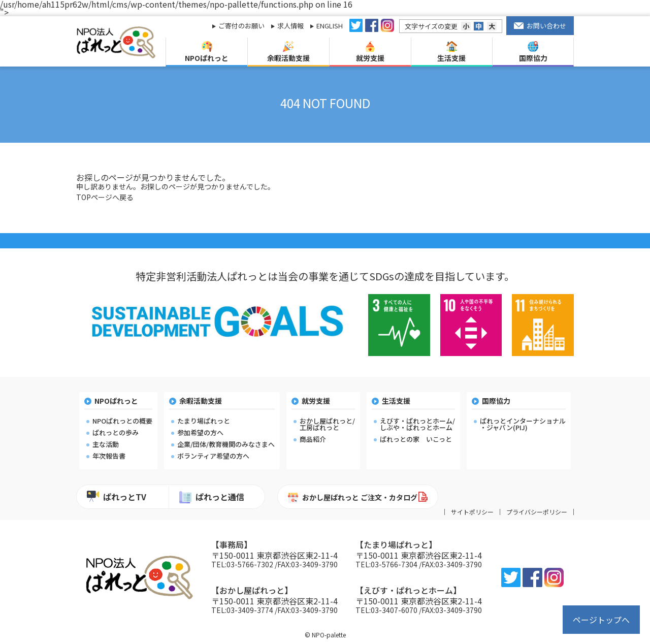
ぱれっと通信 (212, 497)
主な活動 (106, 444)
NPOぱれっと (207, 52)
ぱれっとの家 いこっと (416, 439)
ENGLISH (330, 26)
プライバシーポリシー (537, 512)
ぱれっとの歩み (116, 432)
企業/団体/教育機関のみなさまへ (226, 444)
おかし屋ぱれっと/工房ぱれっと (327, 424)
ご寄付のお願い (241, 26)
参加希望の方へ (200, 432)
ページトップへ (601, 620)
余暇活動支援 (288, 52)
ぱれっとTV (117, 496)
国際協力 (533, 52)
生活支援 (451, 52)
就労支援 (370, 52)
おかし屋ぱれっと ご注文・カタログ (353, 498)
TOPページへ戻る (105, 197)
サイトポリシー (472, 512)
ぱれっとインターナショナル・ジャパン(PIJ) (523, 424)
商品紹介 (313, 439)
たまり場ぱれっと (204, 421)
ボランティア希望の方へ (213, 456)
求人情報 (290, 26)
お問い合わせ (540, 26)
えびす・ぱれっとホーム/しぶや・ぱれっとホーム (417, 424)
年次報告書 (109, 456)
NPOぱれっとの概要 (122, 421)
